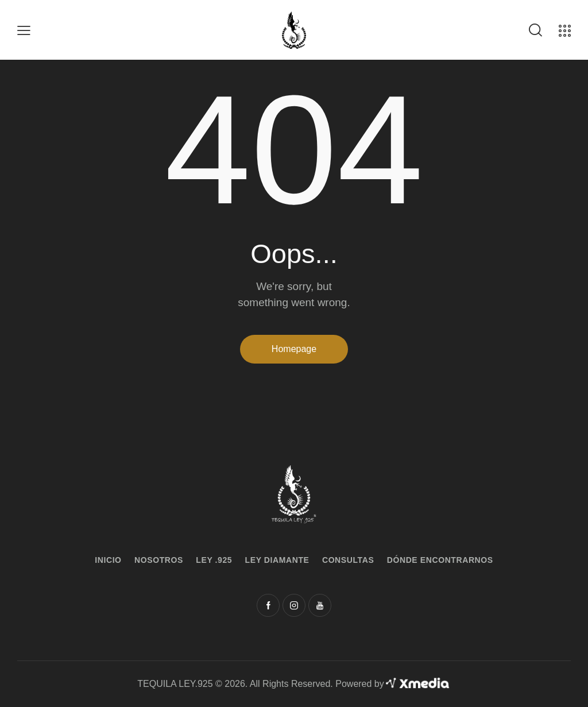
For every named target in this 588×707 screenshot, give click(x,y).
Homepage (294, 349)
